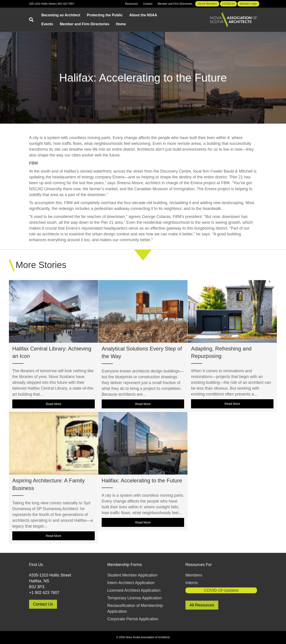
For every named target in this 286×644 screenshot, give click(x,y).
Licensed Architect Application (134, 590)
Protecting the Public (105, 15)
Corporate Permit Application (133, 619)
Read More (70, 404)
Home (121, 24)
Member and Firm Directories (175, 4)
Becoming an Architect (61, 15)
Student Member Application (132, 575)
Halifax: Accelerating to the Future (142, 480)
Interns (192, 583)
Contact (148, 4)
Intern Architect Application (131, 583)
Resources (131, 4)
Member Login (248, 4)
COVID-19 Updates (221, 590)
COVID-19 (228, 4)
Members (194, 575)
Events (47, 24)
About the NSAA (143, 15)
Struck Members (207, 4)
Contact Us (43, 604)
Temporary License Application (135, 598)
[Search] (34, 20)
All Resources (202, 605)
